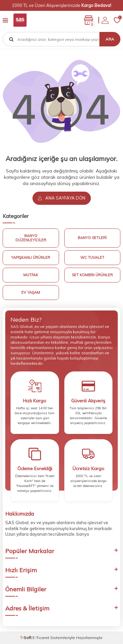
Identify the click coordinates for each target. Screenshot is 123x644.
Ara (110, 39)
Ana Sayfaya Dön (62, 198)
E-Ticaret (41, 638)
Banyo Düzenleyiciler (31, 238)
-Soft (26, 638)
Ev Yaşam (31, 292)
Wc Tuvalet (92, 257)
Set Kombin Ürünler (92, 275)
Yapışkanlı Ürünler (31, 257)
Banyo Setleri (92, 238)
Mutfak (31, 275)
